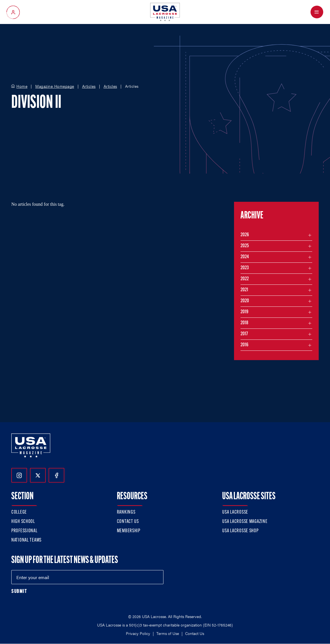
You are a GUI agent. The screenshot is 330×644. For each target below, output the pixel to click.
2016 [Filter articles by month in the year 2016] (244, 345)
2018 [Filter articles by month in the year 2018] (244, 323)
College (19, 512)
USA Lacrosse (235, 512)
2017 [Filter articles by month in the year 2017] (244, 334)
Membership (129, 531)
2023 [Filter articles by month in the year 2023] (245, 268)
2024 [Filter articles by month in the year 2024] (245, 257)
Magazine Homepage (55, 86)
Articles (89, 86)
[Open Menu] (317, 12)
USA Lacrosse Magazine (245, 522)
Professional (24, 531)
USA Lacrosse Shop (240, 531)
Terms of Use (168, 633)
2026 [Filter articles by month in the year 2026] (245, 235)
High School (23, 522)
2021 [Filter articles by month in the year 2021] (244, 290)
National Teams (26, 540)
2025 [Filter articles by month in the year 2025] (245, 246)
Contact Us (128, 522)
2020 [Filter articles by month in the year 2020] (245, 301)
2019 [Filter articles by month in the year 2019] (244, 312)
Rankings (126, 512)
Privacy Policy (138, 633)
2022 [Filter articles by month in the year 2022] (245, 279)
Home (22, 86)
